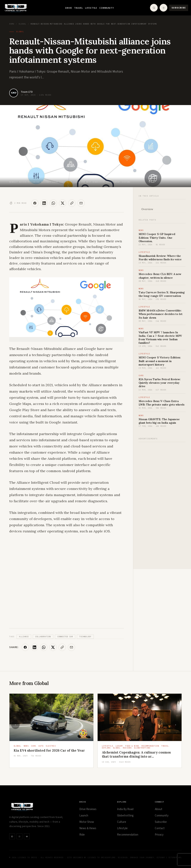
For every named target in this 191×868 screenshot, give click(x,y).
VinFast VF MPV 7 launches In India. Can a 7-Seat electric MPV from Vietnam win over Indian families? (160, 338)
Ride (82, 835)
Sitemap (161, 858)
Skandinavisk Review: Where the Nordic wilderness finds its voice (160, 258)
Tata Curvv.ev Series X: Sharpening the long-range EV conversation (162, 294)
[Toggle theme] (163, 8)
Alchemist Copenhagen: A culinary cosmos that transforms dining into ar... (136, 755)
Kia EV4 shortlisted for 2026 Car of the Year (49, 751)
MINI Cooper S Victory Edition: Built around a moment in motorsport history (160, 361)
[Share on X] (63, 203)
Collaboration (43, 637)
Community (107, 8)
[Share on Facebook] (35, 203)
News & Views (88, 828)
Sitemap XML (175, 858)
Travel (78, 8)
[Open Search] (154, 8)
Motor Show (87, 822)
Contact (160, 828)
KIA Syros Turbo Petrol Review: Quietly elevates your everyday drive (160, 383)
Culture (122, 822)
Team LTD (27, 92)
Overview (147, 209)
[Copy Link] (72, 203)
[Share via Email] (81, 203)
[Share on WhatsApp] (53, 203)
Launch (84, 816)
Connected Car (65, 637)
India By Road (125, 809)
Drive (69, 8)
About (159, 809)
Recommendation (128, 835)
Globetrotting (125, 816)
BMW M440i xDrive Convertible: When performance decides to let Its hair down (161, 314)
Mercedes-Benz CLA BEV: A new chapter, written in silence (160, 276)
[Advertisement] (162, 503)
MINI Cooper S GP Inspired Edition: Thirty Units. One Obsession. (157, 238)
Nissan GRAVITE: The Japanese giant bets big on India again (159, 421)
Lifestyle (91, 8)
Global (23, 24)
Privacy (159, 835)
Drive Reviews (88, 809)
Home (12, 24)
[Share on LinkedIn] (44, 203)
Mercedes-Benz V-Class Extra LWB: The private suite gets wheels (162, 403)
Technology (85, 637)
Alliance (24, 637)
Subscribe (179, 8)
